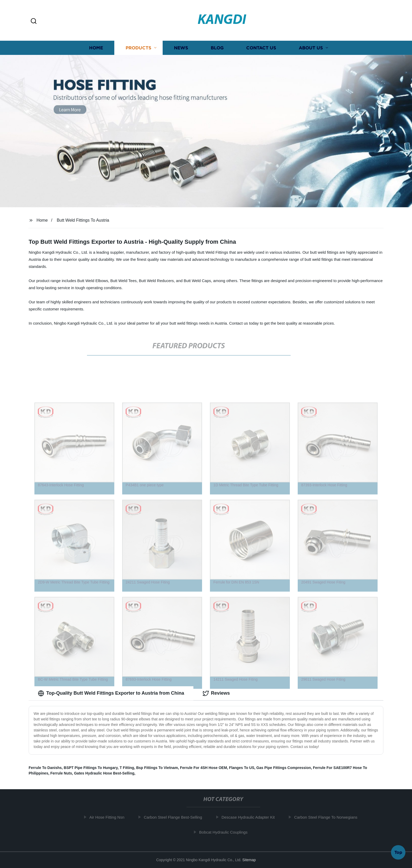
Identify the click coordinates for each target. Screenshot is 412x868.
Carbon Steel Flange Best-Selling (175, 817)
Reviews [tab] (216, 693)
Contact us (261, 49)
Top (398, 852)
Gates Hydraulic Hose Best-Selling (104, 773)
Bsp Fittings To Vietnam (157, 768)
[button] (34, 21)
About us (311, 49)
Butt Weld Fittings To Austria (83, 220)
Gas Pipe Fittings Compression (284, 768)
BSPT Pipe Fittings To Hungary (91, 768)
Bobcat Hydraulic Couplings (225, 832)
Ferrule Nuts (61, 773)
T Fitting (127, 768)
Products (138, 49)
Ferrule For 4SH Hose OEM (204, 768)
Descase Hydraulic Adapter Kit (250, 817)
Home (96, 49)
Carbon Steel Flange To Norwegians (328, 817)
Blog (217, 49)
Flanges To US (242, 768)
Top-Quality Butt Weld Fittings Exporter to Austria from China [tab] (111, 693)
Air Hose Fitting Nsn (109, 817)
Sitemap (249, 860)
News (181, 49)
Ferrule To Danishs (45, 768)
